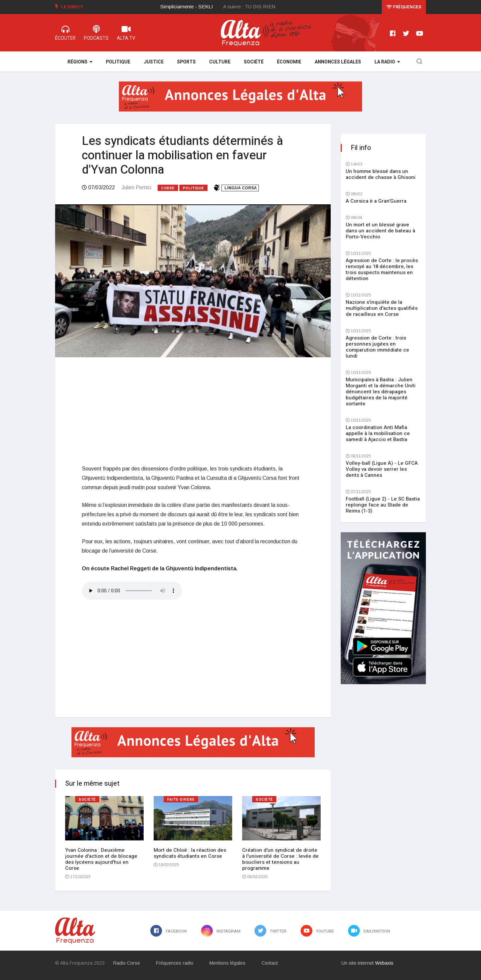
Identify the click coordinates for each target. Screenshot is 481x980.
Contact (270, 963)
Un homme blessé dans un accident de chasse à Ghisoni (381, 174)
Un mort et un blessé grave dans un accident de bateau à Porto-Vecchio (380, 231)
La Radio (387, 62)
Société (254, 62)
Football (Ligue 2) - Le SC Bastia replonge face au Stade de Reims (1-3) (383, 505)
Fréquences (404, 7)
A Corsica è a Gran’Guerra (376, 201)
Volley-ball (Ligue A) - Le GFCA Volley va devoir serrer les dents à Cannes (382, 469)
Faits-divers (181, 800)
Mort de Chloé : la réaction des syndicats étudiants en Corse (190, 853)
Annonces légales (338, 62)
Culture (220, 62)
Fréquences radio (175, 963)
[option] (192, 7)
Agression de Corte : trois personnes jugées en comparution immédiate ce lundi (377, 347)
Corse (168, 188)
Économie (289, 62)
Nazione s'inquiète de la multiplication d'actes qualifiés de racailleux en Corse (382, 308)
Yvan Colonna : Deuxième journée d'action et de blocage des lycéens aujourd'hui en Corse (101, 859)
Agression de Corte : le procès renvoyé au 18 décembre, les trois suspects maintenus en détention (382, 269)
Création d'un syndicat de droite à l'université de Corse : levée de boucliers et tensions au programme (280, 859)
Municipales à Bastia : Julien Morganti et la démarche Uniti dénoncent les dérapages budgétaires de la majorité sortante (381, 392)
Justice (154, 62)
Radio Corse (127, 963)
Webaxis (384, 963)
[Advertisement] (193, 411)
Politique (118, 62)
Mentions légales (227, 963)
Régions (80, 62)
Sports (186, 62)
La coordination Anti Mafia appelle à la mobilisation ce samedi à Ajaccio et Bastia (378, 433)
